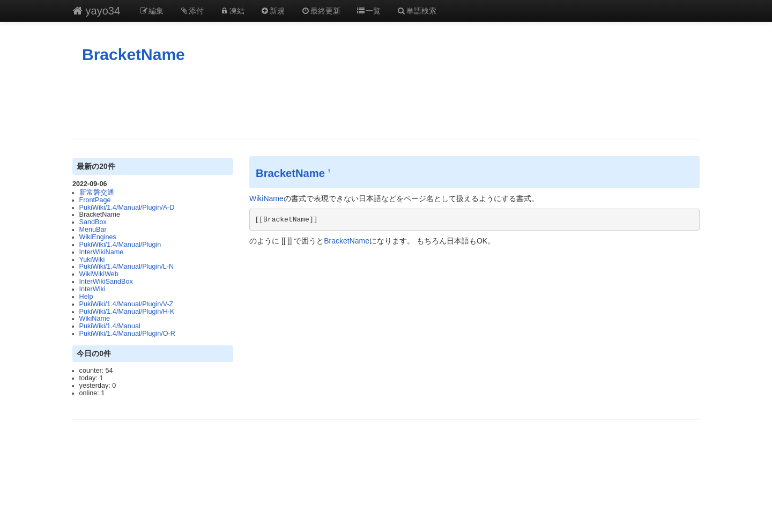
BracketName (133, 54)
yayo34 (96, 11)
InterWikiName (102, 252)
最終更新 (321, 11)
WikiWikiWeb (99, 274)
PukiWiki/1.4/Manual (110, 326)
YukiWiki (92, 260)
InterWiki (92, 289)
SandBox (93, 222)
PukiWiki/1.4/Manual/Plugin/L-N (127, 267)
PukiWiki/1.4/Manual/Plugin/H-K (127, 312)
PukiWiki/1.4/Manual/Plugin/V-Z (127, 304)
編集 (151, 11)
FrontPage (95, 200)
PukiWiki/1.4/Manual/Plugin (120, 245)
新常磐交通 (97, 193)
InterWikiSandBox (106, 282)
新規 (273, 11)
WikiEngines (98, 237)
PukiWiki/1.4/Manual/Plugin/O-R (127, 334)
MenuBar (93, 230)
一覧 (369, 11)
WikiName (95, 319)
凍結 (232, 11)
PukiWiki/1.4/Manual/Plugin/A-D (127, 208)
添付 (192, 11)
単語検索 (417, 11)
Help (86, 297)
